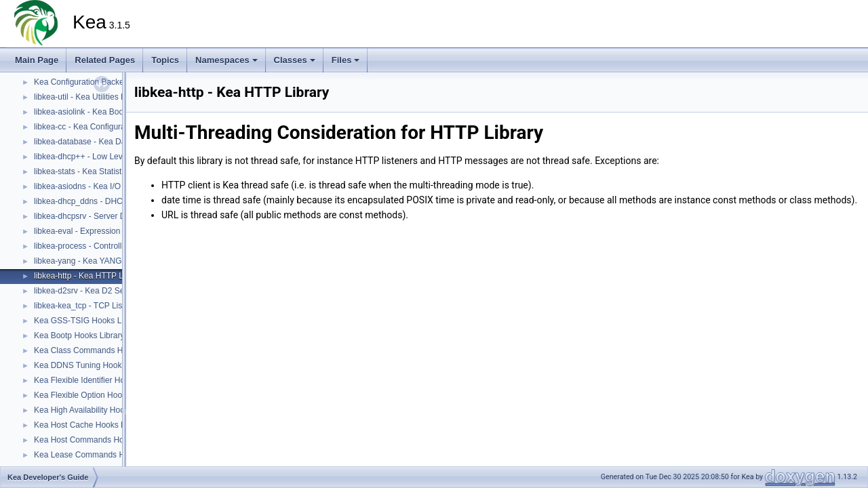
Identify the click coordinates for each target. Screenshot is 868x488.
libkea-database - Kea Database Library (105, 142)
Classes (295, 60)
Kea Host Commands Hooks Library (99, 440)
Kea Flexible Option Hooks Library (96, 395)
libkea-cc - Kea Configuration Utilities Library (114, 127)
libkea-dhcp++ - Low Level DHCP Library (107, 157)
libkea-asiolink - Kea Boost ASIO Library (106, 112)
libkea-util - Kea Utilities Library (90, 97)
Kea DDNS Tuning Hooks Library (93, 365)
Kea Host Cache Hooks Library (90, 425)
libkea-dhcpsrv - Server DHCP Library (102, 216)
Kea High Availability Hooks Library (97, 410)
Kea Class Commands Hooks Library (101, 350)
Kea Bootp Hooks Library (79, 335)
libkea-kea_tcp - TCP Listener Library (101, 306)
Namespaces (226, 60)
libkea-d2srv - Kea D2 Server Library (100, 291)
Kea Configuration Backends (85, 82)
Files (346, 60)
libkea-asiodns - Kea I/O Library (91, 186)
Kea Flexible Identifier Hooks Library (99, 380)
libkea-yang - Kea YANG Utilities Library (106, 261)
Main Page (37, 60)
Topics (165, 60)
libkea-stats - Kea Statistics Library (96, 171)
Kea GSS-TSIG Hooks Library (88, 321)
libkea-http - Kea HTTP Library (89, 276)
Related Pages (105, 60)
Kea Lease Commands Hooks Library (101, 455)
